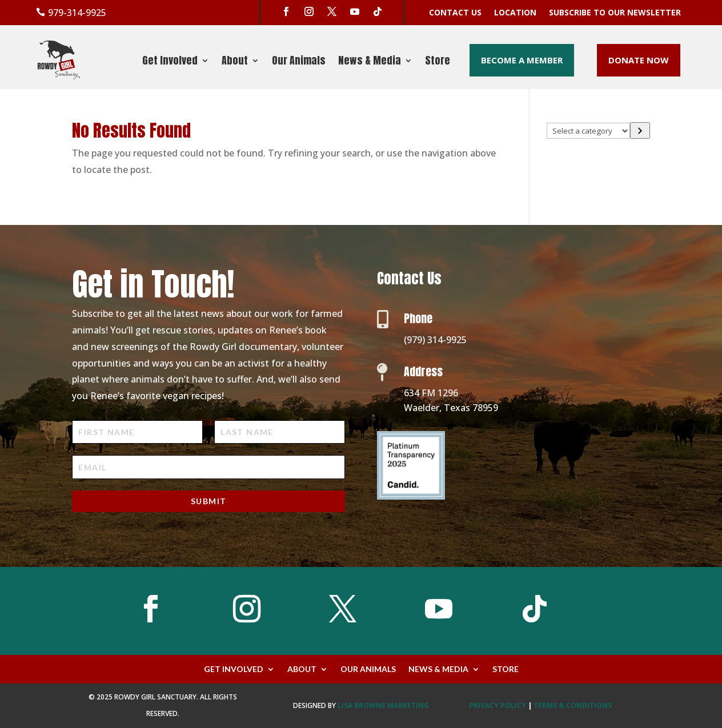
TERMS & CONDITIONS (573, 705)
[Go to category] (640, 131)
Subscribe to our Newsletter (615, 13)
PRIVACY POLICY (498, 705)
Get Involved (170, 62)
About (235, 62)
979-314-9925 (77, 13)
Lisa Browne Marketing (383, 705)
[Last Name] (280, 432)
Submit (208, 501)
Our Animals (299, 62)
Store (438, 62)
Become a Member (522, 60)
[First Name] (137, 432)
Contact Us (455, 13)
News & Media (370, 62)
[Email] (208, 467)
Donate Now (639, 60)
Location (515, 13)
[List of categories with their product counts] (588, 131)
